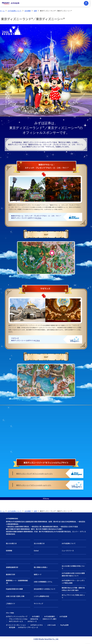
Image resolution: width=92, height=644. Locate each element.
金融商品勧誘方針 (12, 567)
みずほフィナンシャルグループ (17, 616)
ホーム (2, 11)
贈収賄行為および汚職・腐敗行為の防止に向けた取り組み (73, 589)
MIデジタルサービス (16, 621)
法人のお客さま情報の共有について (73, 567)
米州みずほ (34, 619)
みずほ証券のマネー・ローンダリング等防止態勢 (73, 582)
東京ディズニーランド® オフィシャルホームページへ (34, 474)
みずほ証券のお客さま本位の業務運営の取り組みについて (73, 574)
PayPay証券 (64, 625)
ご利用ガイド (11, 603)
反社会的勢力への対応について (45, 589)
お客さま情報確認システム (43, 582)
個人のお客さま (11, 543)
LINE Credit (52, 625)
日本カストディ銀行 (49, 619)
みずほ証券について (15, 11)
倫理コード (38, 574)
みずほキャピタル (37, 625)
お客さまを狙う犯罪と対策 (15, 596)
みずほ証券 (63, 616)
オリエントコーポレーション (16, 625)
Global (36, 551)
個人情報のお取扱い (41, 567)
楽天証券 (12, 627)
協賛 (35, 11)
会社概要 (28, 11)
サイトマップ (38, 603)
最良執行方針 (11, 574)
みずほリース (32, 621)
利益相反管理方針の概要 (14, 589)
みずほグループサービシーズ (28, 627)
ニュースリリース (68, 551)
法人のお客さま (39, 543)
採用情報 (9, 551)
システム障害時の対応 (41, 596)
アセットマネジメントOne (18, 619)
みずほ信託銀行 (50, 616)
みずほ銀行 (36, 616)
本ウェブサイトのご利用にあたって (73, 596)
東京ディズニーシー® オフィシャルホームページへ (34, 485)
